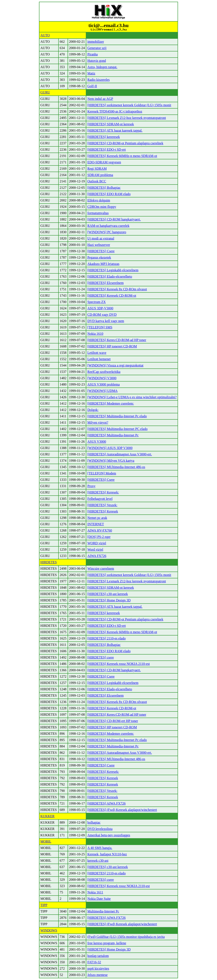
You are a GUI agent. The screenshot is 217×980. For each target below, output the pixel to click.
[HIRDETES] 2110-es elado (106, 638)
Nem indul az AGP (100, 99)
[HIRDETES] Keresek (103, 511)
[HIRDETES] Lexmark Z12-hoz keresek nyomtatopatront (127, 118)
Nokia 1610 (95, 334)
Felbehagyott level (100, 499)
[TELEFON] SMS (100, 327)
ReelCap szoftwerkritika (104, 372)
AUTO (45, 35)
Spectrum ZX (97, 302)
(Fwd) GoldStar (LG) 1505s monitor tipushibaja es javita (126, 937)
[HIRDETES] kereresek (104, 137)
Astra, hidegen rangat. (102, 67)
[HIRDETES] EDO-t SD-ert (106, 150)
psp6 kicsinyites (98, 968)
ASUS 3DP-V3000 (100, 308)
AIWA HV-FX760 (100, 530)
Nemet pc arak (97, 518)
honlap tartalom (98, 956)
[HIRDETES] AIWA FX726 (106, 803)
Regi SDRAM (97, 169)
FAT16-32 (94, 962)
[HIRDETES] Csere (101, 251)
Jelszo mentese (97, 975)
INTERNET (96, 524)
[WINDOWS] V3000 (102, 378)
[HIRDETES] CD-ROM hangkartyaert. (114, 219)
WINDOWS (49, 930)
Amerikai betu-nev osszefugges (109, 835)
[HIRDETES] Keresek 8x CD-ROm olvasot (117, 289)
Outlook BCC (97, 181)
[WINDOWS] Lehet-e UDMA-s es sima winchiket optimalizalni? (132, 397)
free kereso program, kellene (107, 943)
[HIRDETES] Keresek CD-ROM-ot (112, 296)
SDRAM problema (100, 175)
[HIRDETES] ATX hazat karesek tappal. (115, 130)
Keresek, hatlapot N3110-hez (107, 854)
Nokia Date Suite (99, 899)
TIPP (44, 905)
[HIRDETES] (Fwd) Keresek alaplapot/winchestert (122, 810)
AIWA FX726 (97, 556)
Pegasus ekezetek (99, 257)
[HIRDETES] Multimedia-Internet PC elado (117, 429)
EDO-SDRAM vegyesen (104, 162)
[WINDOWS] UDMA (102, 391)
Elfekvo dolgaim (99, 200)
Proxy (91, 486)
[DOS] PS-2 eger (99, 537)
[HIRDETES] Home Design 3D (109, 600)
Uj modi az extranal (101, 238)
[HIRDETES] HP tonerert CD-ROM (112, 346)
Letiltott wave (97, 353)
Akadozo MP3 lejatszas (103, 264)
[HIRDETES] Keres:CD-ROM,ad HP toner (117, 340)
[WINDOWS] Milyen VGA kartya (111, 461)
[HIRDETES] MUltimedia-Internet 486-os (116, 467)
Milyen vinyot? (98, 422)
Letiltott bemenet (99, 359)
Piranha (93, 54)
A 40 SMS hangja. (100, 848)
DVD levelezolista (100, 829)
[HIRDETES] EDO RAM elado (109, 194)
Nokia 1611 (95, 892)
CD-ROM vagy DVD (102, 315)
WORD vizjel (97, 543)
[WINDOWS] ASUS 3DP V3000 (110, 448)
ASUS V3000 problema (104, 384)
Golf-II (92, 86)
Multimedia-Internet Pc (103, 911)
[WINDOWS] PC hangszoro (107, 232)
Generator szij (97, 48)
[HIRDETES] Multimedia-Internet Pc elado (117, 416)
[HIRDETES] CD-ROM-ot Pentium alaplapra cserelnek (125, 143)
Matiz (91, 73)
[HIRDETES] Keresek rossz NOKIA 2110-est (118, 664)
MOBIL (46, 841)
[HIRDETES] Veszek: (102, 505)
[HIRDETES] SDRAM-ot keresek (111, 124)
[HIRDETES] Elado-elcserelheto (110, 276)
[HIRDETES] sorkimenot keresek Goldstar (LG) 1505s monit (129, 105)
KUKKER (48, 816)
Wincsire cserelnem (101, 569)
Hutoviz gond (97, 61)
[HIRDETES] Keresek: (103, 492)
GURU (45, 92)
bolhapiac (94, 822)
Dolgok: (93, 410)
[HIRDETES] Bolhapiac (104, 188)
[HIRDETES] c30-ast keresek (108, 594)
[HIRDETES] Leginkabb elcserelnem (113, 270)
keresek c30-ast (98, 861)
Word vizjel (95, 549)
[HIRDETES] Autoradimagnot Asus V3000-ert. (120, 454)
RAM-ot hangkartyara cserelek (108, 226)
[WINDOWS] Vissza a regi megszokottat (115, 365)
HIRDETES (49, 562)
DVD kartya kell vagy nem (106, 321)
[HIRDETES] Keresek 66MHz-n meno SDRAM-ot (122, 156)
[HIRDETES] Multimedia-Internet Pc (113, 435)
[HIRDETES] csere (101, 657)
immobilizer (96, 42)
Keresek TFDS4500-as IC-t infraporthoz (115, 111)
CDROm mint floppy (102, 207)
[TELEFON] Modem (102, 473)
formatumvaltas (98, 213)
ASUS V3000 (97, 442)
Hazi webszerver (99, 245)
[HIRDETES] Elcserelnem (105, 283)
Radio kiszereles (98, 80)
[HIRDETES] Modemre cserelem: (111, 403)
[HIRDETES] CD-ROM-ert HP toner (113, 721)
